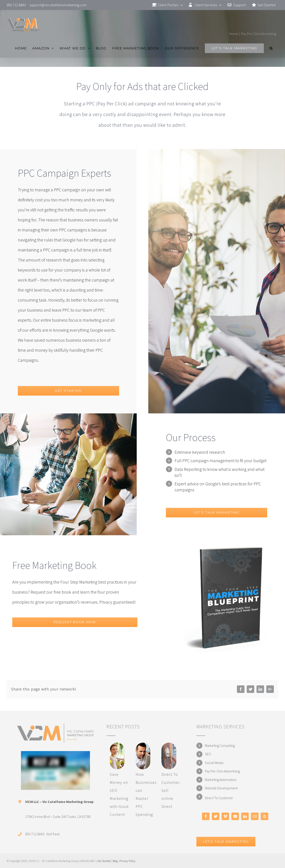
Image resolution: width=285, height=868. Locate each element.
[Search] (271, 48)
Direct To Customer (219, 798)
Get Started (104, 861)
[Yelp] (265, 816)
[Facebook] (206, 816)
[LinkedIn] (245, 816)
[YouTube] (235, 816)
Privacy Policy (127, 861)
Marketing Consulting (220, 745)
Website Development (221, 788)
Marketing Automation (221, 780)
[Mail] (255, 816)
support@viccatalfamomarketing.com (58, 5)
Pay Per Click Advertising (222, 771)
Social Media (214, 763)
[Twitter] (216, 816)
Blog (115, 861)
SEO (208, 754)
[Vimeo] (225, 816)
